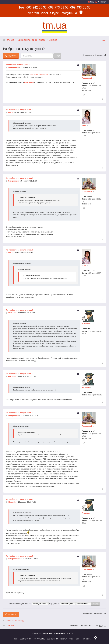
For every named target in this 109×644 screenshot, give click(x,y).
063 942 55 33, (37, 7)
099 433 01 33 (80, 7)
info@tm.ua (69, 13)
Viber (45, 13)
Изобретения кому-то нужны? (18, 65)
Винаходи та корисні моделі (32, 40)
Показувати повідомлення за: (29, 604)
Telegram (32, 13)
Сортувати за (62, 604)
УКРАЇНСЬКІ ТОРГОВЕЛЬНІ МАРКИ (56, 634)
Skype (54, 13)
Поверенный (13, 67)
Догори (102, 99)
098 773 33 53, (59, 7)
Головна (10, 40)
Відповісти (11, 56)
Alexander (12, 313)
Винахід (53, 40)
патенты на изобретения (39, 75)
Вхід (92, 2)
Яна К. (11, 112)
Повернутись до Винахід (13, 621)
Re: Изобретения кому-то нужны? (19, 110)
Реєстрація (102, 2)
